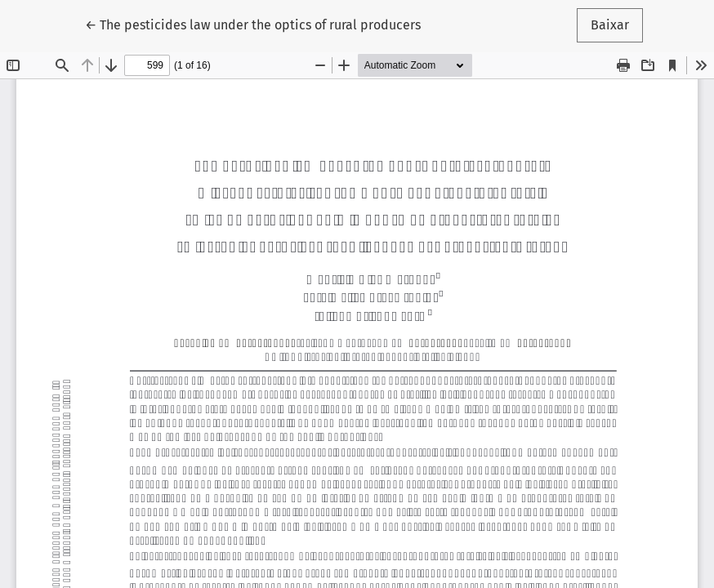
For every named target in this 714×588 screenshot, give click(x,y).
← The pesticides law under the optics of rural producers (253, 24)
